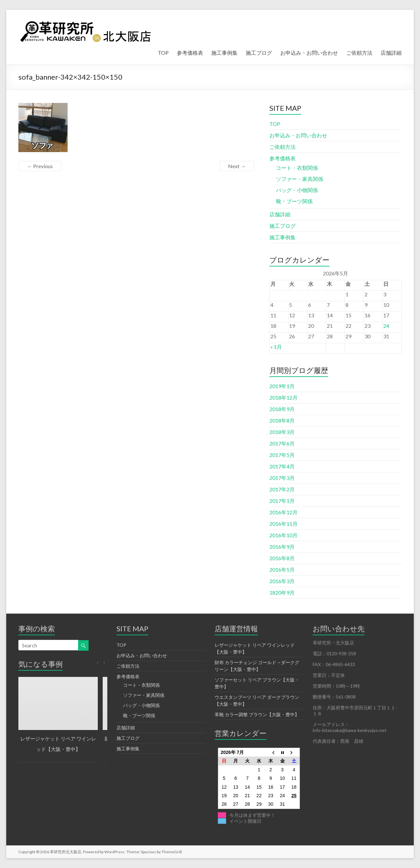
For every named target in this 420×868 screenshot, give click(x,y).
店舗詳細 (391, 53)
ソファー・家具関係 (300, 179)
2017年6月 (282, 443)
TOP (163, 53)
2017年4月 (282, 466)
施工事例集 (224, 53)
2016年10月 (283, 535)
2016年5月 (282, 570)
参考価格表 (190, 53)
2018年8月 (282, 420)
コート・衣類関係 (297, 168)
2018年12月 (283, 397)
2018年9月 (282, 409)
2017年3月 (282, 478)
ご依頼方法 (359, 53)
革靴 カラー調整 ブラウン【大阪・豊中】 (257, 714)
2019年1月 (282, 386)
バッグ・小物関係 (297, 190)
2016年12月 (283, 512)
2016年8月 (282, 558)
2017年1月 (282, 501)
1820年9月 (282, 592)
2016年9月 (282, 547)
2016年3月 (282, 581)
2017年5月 (282, 455)
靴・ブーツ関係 (294, 201)
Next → (237, 166)
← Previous (40, 166)
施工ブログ (259, 53)
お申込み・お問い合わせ (309, 53)
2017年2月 (282, 489)
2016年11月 (283, 524)
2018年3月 (282, 432)
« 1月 (276, 347)
